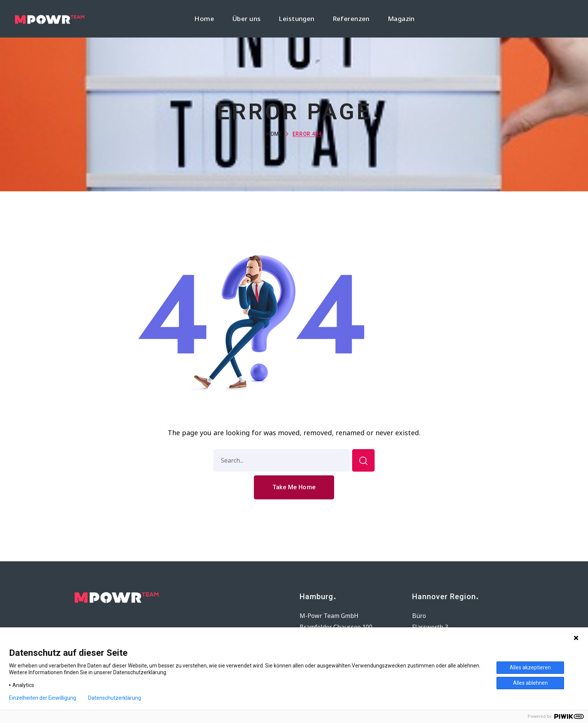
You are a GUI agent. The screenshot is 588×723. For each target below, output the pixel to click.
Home (274, 134)
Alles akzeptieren (530, 667)
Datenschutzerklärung (115, 698)
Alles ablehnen (530, 683)
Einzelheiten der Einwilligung (43, 698)
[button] (294, 487)
